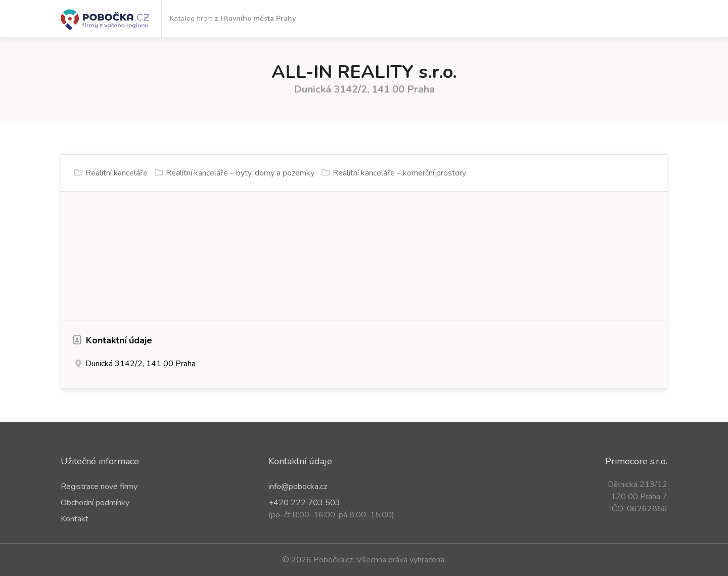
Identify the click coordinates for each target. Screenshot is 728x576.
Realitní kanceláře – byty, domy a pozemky (240, 173)
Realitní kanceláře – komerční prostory (399, 173)
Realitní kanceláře (117, 173)
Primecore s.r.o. (636, 461)
